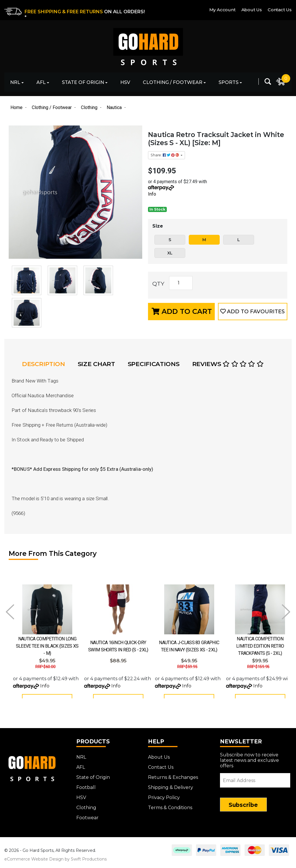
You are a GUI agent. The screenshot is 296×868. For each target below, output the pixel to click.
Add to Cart (182, 311)
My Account (222, 10)
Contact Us (280, 10)
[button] (253, 312)
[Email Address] (255, 783)
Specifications (154, 364)
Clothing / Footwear (173, 82)
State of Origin (83, 82)
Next (286, 612)
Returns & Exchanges (173, 780)
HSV (125, 82)
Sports (229, 82)
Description (44, 364)
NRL (15, 82)
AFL (41, 82)
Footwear (87, 821)
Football (86, 791)
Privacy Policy (164, 801)
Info (152, 194)
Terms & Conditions (170, 811)
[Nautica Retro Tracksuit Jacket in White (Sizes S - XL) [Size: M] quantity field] (181, 283)
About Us (252, 10)
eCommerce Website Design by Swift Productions (55, 862)
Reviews (228, 364)
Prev (10, 612)
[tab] (45, 364)
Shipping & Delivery (171, 791)
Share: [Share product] (165, 155)
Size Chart (96, 364)
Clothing (86, 811)
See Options (47, 701)
